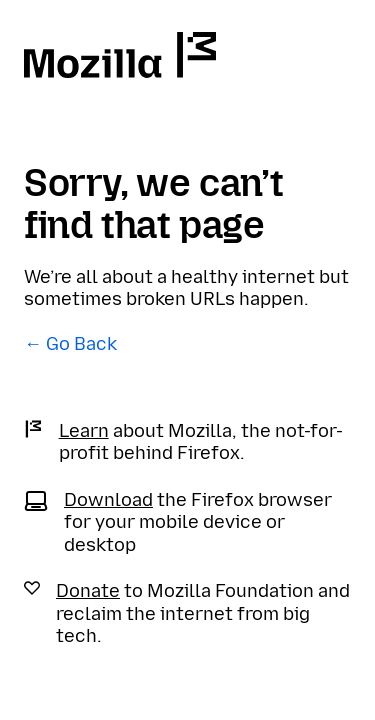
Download (108, 500)
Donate (88, 591)
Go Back (81, 344)
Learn (84, 431)
